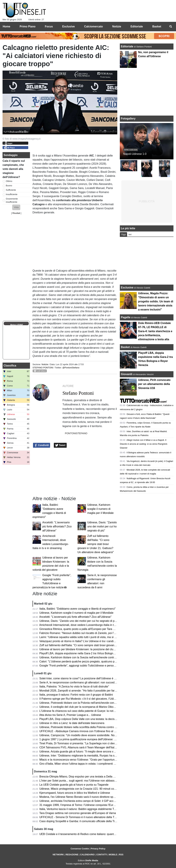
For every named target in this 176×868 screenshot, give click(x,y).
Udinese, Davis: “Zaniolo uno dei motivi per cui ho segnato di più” (102, 526)
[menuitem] (171, 27)
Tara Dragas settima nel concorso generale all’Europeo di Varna (78, 813)
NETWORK (58, 855)
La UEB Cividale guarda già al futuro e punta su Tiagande (74, 785)
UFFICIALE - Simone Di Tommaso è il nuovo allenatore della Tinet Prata (83, 817)
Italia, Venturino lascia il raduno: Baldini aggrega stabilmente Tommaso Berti (85, 809)
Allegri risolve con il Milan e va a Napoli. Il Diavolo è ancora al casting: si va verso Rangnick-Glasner (144, 444)
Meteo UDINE (17, 325)
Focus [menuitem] (49, 26)
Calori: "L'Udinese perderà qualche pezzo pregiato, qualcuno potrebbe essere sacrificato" (93, 661)
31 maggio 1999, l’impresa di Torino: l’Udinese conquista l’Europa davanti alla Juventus (92, 805)
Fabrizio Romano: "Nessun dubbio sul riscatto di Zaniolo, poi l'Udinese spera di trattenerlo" (94, 633)
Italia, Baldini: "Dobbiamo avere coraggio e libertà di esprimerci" (78, 609)
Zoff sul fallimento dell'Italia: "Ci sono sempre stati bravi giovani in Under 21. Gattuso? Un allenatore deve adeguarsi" (96, 544)
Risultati (16, 213)
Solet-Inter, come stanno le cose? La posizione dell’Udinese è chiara (80, 678)
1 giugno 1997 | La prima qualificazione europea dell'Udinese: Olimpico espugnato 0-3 (91, 739)
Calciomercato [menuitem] (93, 26)
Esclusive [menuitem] (69, 26)
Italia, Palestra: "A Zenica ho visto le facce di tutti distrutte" (74, 687)
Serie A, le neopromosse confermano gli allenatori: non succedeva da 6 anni (85, 682)
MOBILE (113, 855)
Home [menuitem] (6, 26)
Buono (9, 186)
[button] (16, 207)
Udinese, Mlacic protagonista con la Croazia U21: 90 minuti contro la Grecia (85, 789)
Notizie (45, 364)
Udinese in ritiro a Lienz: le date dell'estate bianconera (72, 723)
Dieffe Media (92, 860)
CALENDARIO (87, 855)
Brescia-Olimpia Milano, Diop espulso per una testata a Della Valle (79, 777)
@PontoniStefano (71, 368)
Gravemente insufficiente (12, 200)
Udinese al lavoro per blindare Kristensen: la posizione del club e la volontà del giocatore (93, 649)
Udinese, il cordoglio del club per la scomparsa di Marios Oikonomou (81, 707)
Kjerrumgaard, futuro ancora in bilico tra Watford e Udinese (75, 793)
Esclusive (127, 288)
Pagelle (126, 317)
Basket (125, 347)
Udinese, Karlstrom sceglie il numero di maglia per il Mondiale (101, 509)
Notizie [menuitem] (117, 26)
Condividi (42, 445)
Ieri (130, 234)
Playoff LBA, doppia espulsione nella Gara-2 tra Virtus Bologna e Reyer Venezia (87, 653)
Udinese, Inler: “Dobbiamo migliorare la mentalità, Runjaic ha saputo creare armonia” (90, 756)
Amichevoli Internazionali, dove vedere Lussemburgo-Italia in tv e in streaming (86, 625)
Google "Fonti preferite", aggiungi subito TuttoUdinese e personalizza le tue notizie (89, 666)
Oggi (123, 234)
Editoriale (127, 46)
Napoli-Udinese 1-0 (135, 154)
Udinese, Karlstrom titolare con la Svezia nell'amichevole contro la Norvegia (85, 657)
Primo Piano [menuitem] (27, 26)
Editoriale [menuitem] (137, 26)
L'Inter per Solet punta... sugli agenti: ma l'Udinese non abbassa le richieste (85, 781)
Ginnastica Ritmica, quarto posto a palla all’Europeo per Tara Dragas (81, 629)
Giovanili (127, 374)
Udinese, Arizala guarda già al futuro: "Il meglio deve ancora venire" (80, 752)
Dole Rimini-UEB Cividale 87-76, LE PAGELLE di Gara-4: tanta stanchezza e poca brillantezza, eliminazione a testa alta (155, 331)
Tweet (60, 445)
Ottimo (9, 181)
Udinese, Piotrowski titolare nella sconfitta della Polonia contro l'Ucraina (82, 727)
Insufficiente (12, 194)
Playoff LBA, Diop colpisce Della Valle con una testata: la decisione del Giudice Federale (92, 719)
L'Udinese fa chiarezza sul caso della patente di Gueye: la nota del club (82, 711)
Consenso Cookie (80, 849)
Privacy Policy (98, 849)
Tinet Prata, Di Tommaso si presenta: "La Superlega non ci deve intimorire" (84, 743)
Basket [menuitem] (157, 26)
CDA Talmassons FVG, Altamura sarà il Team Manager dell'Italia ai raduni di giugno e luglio (94, 747)
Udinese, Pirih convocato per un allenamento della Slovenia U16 (154, 384)
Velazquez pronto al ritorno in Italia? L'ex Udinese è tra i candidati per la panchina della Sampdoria (98, 641)
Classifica (10, 366)
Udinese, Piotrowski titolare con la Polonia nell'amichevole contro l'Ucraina (84, 703)
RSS (121, 855)
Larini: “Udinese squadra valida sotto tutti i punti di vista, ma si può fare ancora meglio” (91, 637)
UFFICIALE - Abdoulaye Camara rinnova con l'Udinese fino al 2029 (80, 731)
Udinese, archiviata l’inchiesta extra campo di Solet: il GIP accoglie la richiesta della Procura (95, 801)
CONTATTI (102, 855)
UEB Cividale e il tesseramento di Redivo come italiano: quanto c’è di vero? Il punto (89, 834)
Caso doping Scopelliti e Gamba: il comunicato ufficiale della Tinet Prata (82, 821)
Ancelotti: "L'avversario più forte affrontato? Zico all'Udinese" (57, 526)
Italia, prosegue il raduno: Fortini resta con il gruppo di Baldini (76, 695)
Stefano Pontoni (43, 368)
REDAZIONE (72, 855)
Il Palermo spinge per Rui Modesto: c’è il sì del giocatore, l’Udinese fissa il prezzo (88, 699)
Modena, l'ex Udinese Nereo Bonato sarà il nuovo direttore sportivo (80, 797)
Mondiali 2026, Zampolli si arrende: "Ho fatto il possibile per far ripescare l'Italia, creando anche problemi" (102, 691)
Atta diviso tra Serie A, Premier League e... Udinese (70, 715)
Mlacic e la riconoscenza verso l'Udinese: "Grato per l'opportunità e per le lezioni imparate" (94, 760)
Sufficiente (11, 190)
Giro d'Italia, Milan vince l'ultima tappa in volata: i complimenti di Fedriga (82, 764)
